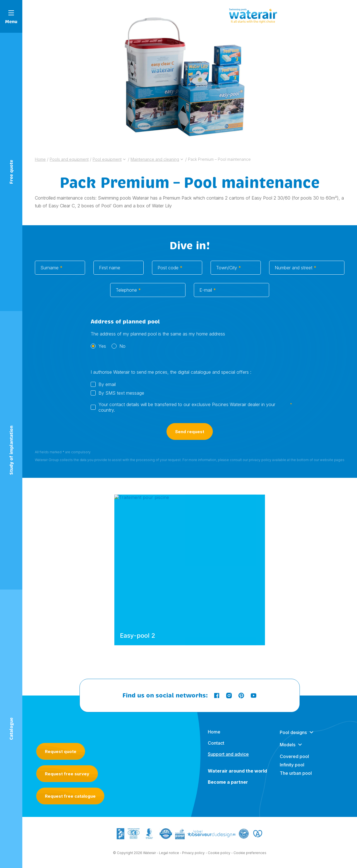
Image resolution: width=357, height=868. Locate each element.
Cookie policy (219, 858)
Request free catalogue (70, 796)
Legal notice (169, 858)
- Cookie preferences (249, 858)
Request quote (61, 751)
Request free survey (67, 774)
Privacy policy (193, 858)
